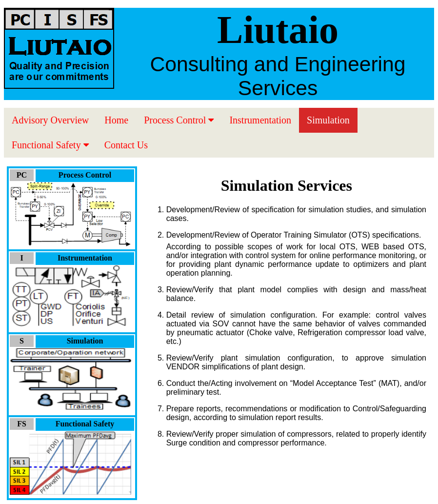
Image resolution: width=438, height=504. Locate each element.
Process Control (179, 120)
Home (116, 120)
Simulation (328, 120)
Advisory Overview (50, 120)
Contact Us (126, 145)
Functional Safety (50, 145)
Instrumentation (260, 120)
